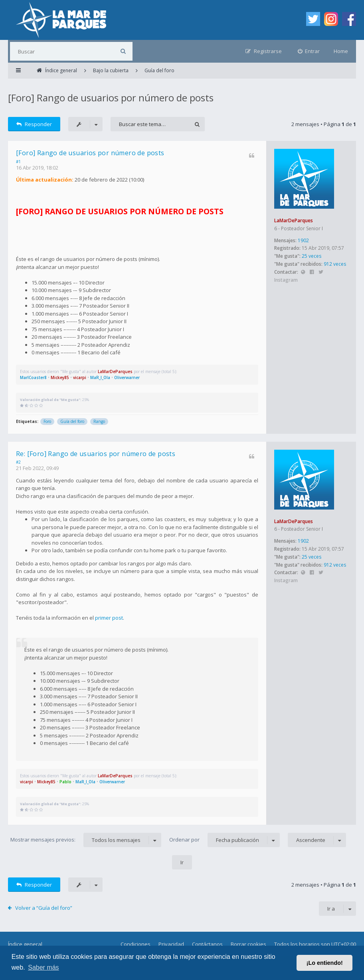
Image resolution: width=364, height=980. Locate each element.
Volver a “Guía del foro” (44, 908)
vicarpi (80, 377)
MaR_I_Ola (100, 377)
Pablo (65, 782)
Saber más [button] (43, 967)
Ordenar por (225, 840)
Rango (99, 421)
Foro (47, 421)
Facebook (312, 272)
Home (341, 51)
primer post (109, 618)
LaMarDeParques (294, 220)
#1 (18, 162)
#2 (18, 462)
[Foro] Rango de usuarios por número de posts (111, 98)
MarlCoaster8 (33, 377)
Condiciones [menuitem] (136, 944)
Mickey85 (60, 377)
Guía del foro (72, 421)
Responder (34, 124)
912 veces (335, 264)
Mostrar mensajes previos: (86, 840)
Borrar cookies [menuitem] (248, 944)
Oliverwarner (127, 377)
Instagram (286, 280)
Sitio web (303, 272)
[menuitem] (309, 51)
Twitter (321, 272)
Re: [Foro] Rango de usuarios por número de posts (96, 454)
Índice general (25, 944)
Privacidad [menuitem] (171, 944)
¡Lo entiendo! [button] (325, 963)
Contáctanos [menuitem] (207, 944)
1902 (303, 240)
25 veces (312, 256)
